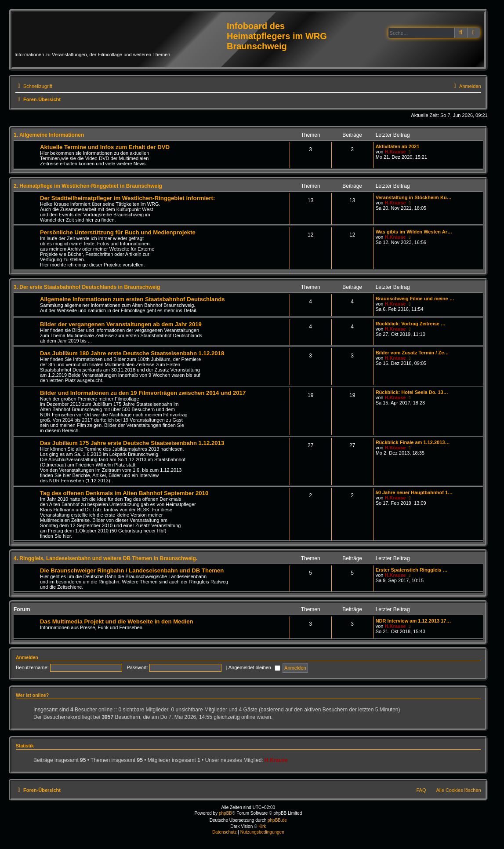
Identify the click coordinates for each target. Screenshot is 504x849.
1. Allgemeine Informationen (49, 135)
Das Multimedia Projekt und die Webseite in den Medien (117, 621)
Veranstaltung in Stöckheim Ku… (414, 197)
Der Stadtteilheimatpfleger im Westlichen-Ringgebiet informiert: (127, 198)
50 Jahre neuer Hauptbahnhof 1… (414, 492)
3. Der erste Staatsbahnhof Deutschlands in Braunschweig (87, 287)
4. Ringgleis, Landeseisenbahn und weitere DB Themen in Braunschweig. (105, 558)
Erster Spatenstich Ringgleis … (412, 570)
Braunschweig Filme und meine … (415, 299)
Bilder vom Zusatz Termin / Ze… (412, 353)
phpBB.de (277, 820)
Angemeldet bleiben (254, 667)
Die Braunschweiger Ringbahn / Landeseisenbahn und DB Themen (132, 570)
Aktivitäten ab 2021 (398, 146)
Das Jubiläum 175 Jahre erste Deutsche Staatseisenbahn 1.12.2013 (132, 443)
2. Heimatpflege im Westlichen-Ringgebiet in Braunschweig (88, 186)
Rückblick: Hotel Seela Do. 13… (412, 392)
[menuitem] (466, 86)
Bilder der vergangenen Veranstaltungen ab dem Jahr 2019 (121, 324)
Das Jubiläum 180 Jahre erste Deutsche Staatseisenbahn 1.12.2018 (132, 353)
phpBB (225, 813)
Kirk (262, 826)
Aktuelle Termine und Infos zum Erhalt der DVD (105, 147)
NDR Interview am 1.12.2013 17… (413, 621)
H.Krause (395, 152)
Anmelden (27, 657)
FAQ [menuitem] (421, 790)
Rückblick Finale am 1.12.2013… (413, 442)
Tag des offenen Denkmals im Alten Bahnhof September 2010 (124, 493)
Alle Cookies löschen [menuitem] (459, 790)
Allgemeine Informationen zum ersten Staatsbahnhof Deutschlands (132, 299)
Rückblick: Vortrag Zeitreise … (411, 324)
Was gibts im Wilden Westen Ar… (414, 232)
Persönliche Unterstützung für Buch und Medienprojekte (118, 232)
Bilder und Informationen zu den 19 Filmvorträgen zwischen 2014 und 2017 (143, 393)
